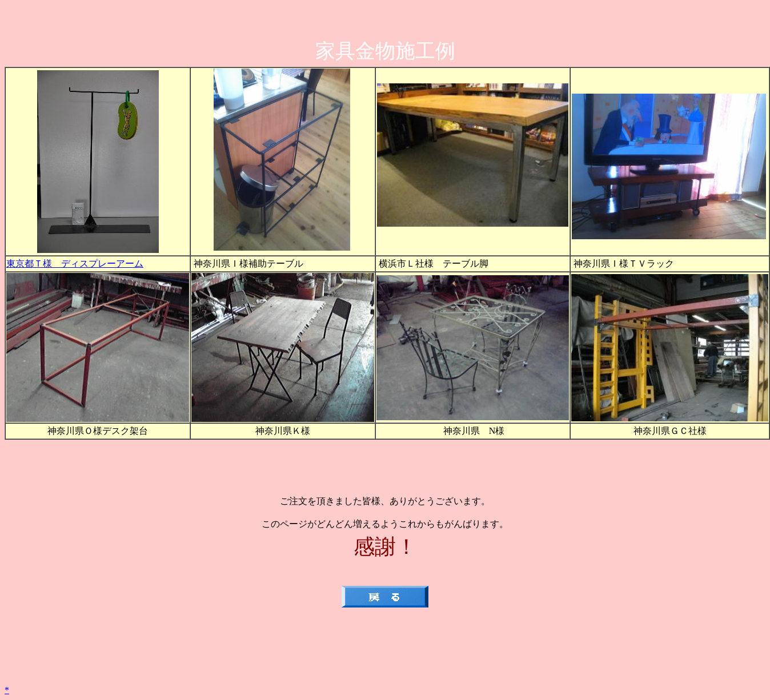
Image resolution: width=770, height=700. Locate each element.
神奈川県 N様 (473, 431)
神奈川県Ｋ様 (283, 431)
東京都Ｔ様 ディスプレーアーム (75, 263)
